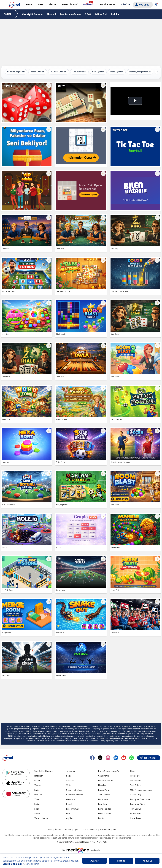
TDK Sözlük (136, 809)
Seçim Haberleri (74, 790)
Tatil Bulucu (136, 785)
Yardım (68, 830)
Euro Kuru (103, 804)
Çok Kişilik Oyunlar (32, 14)
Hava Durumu (105, 814)
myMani (70, 818)
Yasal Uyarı (105, 830)
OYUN (7, 14)
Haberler (39, 776)
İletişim (58, 830)
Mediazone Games (71, 14)
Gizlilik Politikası (90, 830)
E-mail (69, 804)
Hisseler (102, 785)
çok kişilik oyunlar (122, 726)
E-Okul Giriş (136, 795)
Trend (37, 799)
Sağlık (69, 776)
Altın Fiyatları (104, 795)
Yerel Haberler (41, 818)
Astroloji (70, 780)
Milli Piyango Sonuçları (141, 790)
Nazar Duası (136, 818)
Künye (49, 830)
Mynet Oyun (58, 726)
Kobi (68, 814)
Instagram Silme (138, 804)
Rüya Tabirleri (105, 809)
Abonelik (52, 14)
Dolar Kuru (103, 799)
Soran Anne (136, 780)
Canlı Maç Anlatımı (75, 795)
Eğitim (37, 804)
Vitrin (69, 785)
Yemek (38, 785)
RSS (115, 830)
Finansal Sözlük (105, 780)
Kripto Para (104, 790)
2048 (88, 14)
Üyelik (77, 830)
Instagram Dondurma (140, 799)
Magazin (38, 795)
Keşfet (101, 818)
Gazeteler (71, 799)
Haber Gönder (149, 758)
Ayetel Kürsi (136, 814)
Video (37, 814)
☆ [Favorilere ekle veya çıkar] (49, 85)
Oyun (133, 771)
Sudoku (115, 14)
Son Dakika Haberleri (44, 771)
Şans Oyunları (73, 809)
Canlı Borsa (104, 776)
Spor (37, 809)
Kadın (37, 790)
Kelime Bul (101, 14)
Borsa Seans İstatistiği (108, 771)
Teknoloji (70, 771)
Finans (37, 780)
